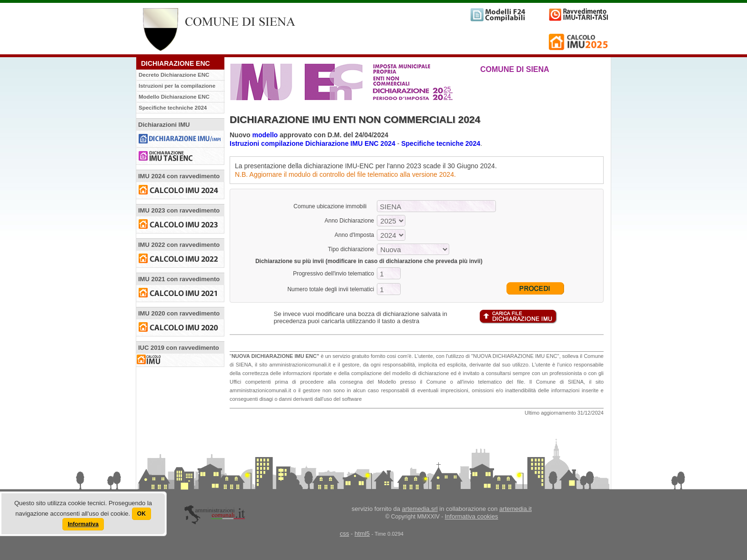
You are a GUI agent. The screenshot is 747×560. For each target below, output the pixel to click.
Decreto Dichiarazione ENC (174, 75)
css (344, 534)
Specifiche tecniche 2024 (441, 143)
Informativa (83, 524)
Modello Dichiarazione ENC (174, 97)
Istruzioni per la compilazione (177, 86)
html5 (362, 534)
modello (265, 135)
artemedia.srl (420, 509)
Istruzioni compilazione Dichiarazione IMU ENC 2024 (313, 143)
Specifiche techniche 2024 (173, 108)
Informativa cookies (472, 516)
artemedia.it (515, 509)
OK (141, 514)
